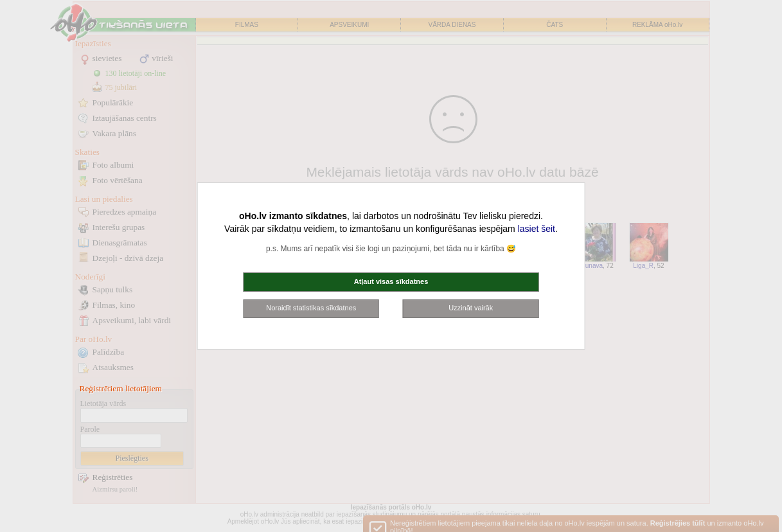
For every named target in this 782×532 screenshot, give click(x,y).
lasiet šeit (537, 229)
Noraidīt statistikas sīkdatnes (311, 308)
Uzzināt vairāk (471, 308)
